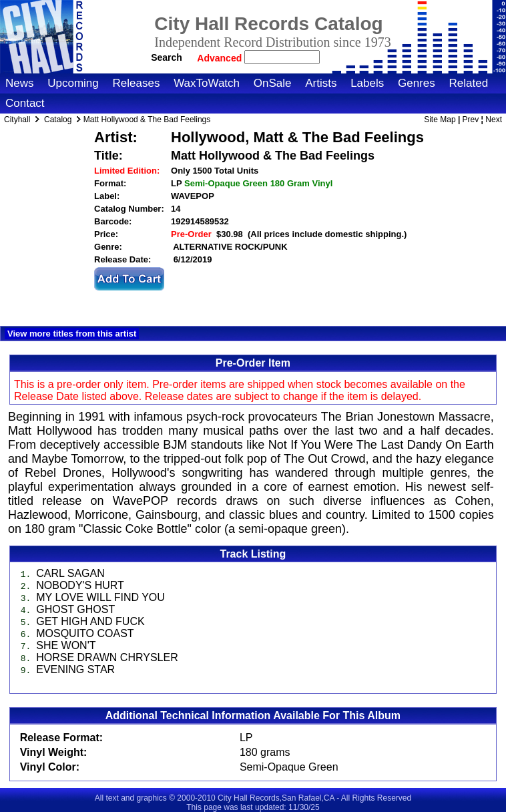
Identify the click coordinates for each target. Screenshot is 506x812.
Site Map (440, 120)
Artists (321, 83)
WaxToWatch (207, 83)
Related (468, 83)
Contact (25, 103)
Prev (471, 120)
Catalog (58, 120)
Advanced (221, 58)
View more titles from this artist (72, 334)
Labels (367, 83)
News (20, 83)
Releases (137, 83)
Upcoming (73, 83)
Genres (417, 83)
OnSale (273, 83)
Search (167, 57)
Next (494, 120)
